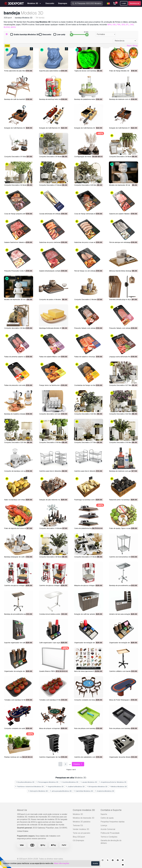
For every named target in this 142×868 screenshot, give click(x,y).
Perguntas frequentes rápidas (113, 822)
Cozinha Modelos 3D (69, 782)
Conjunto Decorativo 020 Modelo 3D (18, 442)
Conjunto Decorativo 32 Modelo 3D (17, 185)
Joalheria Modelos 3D (75, 787)
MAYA (13, 27)
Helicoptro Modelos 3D (38, 791)
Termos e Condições (109, 837)
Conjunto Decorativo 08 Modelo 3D (53, 557)
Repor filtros (132, 46)
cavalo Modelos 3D (89, 782)
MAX (110, 25)
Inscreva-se (135, 3)
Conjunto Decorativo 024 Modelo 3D (88, 414)
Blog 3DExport (79, 837)
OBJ (114, 25)
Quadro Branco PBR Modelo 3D (51, 671)
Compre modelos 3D (84, 810)
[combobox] (106, 34)
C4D (132, 25)
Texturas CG (78, 825)
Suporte (104, 814)
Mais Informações (62, 863)
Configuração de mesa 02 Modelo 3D (88, 157)
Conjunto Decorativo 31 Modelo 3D (52, 185)
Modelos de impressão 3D (84, 818)
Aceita (95, 863)
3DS (123, 25)
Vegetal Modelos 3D (55, 787)
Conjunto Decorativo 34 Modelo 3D (122, 157)
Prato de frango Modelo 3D (119, 71)
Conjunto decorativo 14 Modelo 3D (52, 528)
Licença (104, 825)
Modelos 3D (78, 814)
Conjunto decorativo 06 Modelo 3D (17, 328)
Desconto (45, 35)
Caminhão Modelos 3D (83, 791)
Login (124, 3)
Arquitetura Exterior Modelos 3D (113, 782)
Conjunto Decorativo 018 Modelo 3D (53, 442)
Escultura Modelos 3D (25, 782)
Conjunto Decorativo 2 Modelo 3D (87, 299)
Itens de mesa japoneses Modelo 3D (88, 671)
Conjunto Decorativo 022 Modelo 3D (123, 414)
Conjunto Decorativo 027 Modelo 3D (123, 385)
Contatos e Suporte (111, 810)
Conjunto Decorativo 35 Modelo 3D (52, 157)
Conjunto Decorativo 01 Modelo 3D (87, 557)
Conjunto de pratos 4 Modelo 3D (51, 299)
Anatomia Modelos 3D (105, 791)
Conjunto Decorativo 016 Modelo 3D (123, 442)
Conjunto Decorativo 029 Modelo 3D (88, 185)
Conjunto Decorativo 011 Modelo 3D (18, 157)
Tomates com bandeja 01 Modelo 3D (53, 700)
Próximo (78, 764)
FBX (119, 25)
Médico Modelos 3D (118, 787)
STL (127, 25)
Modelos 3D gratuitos (82, 822)
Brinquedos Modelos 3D (97, 787)
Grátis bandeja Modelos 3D (25, 35)
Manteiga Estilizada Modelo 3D (51, 328)
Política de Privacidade (110, 833)
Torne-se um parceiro (81, 833)
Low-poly (59, 35)
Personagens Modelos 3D (47, 782)
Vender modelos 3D (81, 829)
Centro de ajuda (107, 818)
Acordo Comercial (108, 829)
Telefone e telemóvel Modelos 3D (29, 787)
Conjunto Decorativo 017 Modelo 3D (88, 442)
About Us (22, 810)
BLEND (7, 27)
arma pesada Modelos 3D (61, 791)
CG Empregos (78, 840)
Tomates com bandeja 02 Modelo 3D (18, 700)
